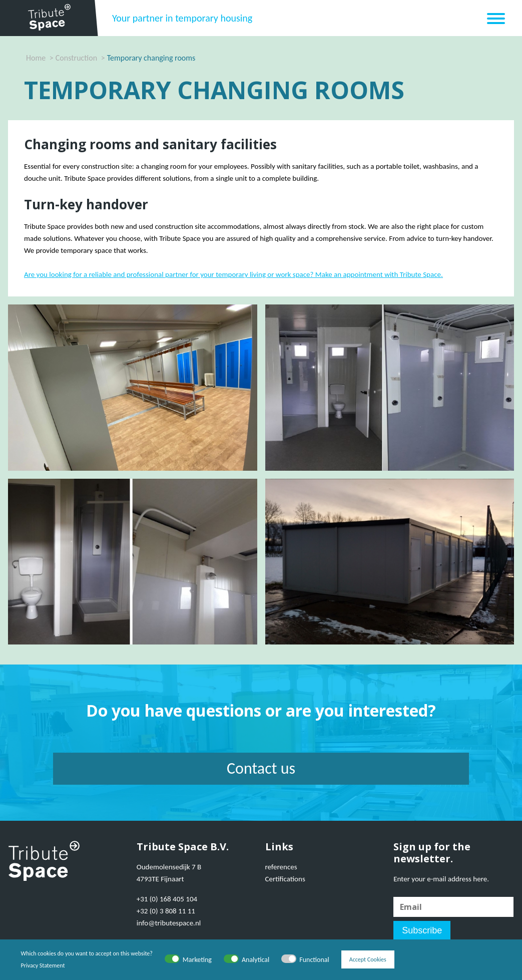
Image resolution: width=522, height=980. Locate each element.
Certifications (285, 879)
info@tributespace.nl (169, 923)
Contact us (261, 768)
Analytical (255, 960)
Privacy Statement (43, 965)
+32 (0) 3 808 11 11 (166, 911)
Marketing (197, 960)
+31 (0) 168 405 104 (167, 899)
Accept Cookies (368, 959)
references (281, 867)
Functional (314, 960)
